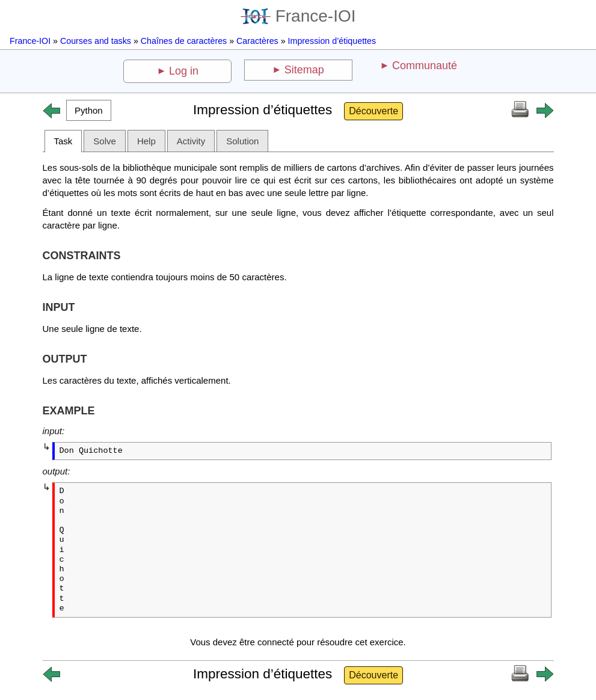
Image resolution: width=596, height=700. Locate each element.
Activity (191, 141)
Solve (105, 141)
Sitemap (304, 70)
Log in (184, 71)
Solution (242, 141)
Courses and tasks (96, 41)
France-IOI (298, 16)
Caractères (257, 41)
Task (63, 141)
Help (146, 141)
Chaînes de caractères (184, 41)
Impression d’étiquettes (332, 41)
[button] (89, 110)
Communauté (425, 66)
